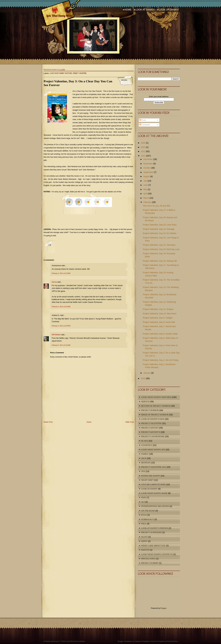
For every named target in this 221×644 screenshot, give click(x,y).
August (146, 176)
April (145, 194)
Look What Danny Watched (61, 73)
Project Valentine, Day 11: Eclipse (158, 309)
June (145, 185)
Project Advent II (151, 432)
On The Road (148, 511)
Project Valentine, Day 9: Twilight (158, 318)
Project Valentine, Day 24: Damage (159, 229)
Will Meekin (56, 335)
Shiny (144, 541)
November (148, 164)
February (147, 202)
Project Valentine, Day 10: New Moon (160, 314)
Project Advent (150, 428)
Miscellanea (148, 559)
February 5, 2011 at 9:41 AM (61, 345)
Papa (144, 498)
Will (144, 524)
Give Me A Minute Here (153, 485)
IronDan (146, 463)
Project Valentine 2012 (154, 467)
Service (145, 402)
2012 (143, 151)
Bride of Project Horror (155, 415)
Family (145, 454)
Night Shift (147, 480)
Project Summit (150, 563)
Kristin (145, 550)
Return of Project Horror (156, 406)
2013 (143, 147)
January (147, 373)
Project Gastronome (153, 437)
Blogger (163, 608)
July (145, 181)
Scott (144, 537)
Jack (144, 458)
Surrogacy (147, 519)
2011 (143, 156)
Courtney (147, 445)
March (146, 198)
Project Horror (150, 410)
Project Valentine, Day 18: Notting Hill (160, 261)
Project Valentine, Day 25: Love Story (160, 225)
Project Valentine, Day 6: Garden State (160, 334)
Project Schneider (151, 533)
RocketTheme (172, 641)
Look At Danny (149, 489)
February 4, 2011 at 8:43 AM (61, 307)
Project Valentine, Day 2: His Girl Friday (161, 360)
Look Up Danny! (169, 10)
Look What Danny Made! (59, 16)
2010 (143, 378)
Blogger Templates (125, 641)
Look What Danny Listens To (157, 554)
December (148, 159)
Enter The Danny (151, 476)
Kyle (144, 515)
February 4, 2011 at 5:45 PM (61, 326)
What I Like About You (153, 546)
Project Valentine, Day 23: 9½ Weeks (160, 233)
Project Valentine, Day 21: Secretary (159, 245)
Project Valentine (80, 73)
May (145, 189)
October (147, 168)
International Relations (155, 506)
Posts (143, 120)
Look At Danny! (145, 10)
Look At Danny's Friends (155, 528)
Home (128, 10)
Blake (145, 441)
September (148, 172)
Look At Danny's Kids (153, 419)
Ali (143, 502)
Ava (143, 471)
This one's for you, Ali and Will (156, 206)
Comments (145, 125)
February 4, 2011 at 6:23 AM (61, 273)
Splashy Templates (142, 641)
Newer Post (48, 422)
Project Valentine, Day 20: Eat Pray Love (161, 249)
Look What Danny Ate (153, 450)
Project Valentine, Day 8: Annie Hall (159, 322)
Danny (54, 282)
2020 (143, 143)
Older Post (130, 422)
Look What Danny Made (154, 493)
